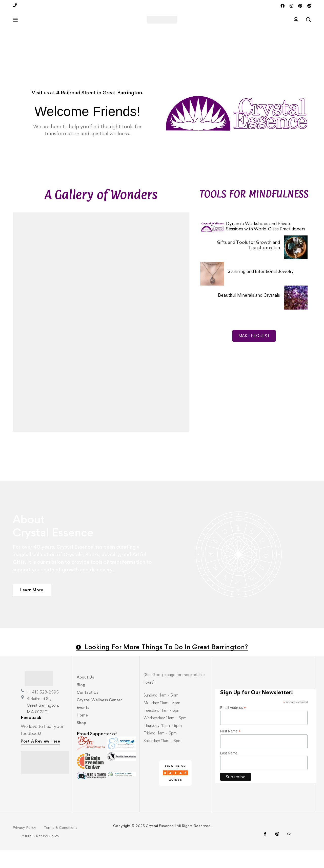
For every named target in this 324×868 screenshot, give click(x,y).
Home (82, 733)
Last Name (229, 771)
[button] (32, 608)
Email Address (233, 725)
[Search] (309, 29)
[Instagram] (277, 852)
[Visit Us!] (289, 852)
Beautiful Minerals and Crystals (249, 313)
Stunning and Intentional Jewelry (261, 289)
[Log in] (296, 29)
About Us (85, 695)
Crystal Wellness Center (99, 718)
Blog (81, 702)
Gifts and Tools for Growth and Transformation (248, 263)
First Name (230, 749)
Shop (81, 740)
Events (83, 725)
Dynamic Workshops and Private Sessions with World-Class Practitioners (266, 244)
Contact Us (87, 710)
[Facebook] (265, 852)
